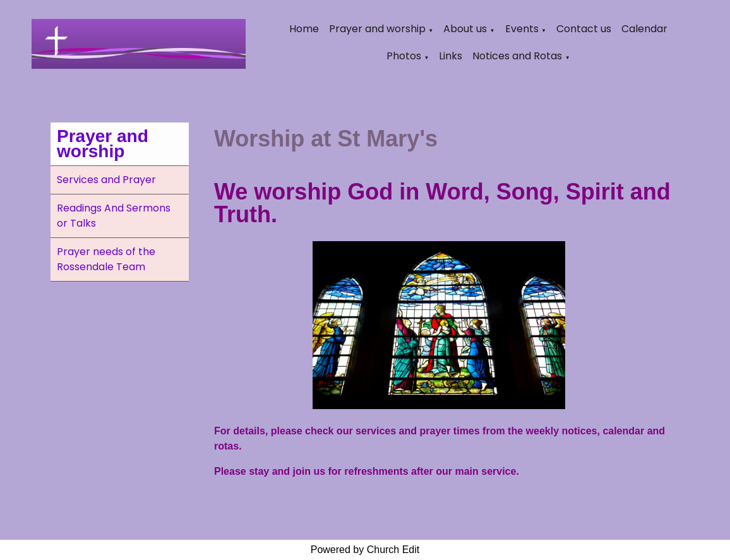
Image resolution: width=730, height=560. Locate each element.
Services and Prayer (106, 180)
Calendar (644, 29)
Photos (404, 56)
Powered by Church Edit (365, 550)
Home (304, 29)
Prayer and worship (377, 29)
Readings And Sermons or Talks (114, 216)
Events (522, 29)
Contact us (584, 29)
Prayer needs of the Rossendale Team (106, 259)
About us (465, 29)
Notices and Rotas (517, 56)
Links (451, 56)
